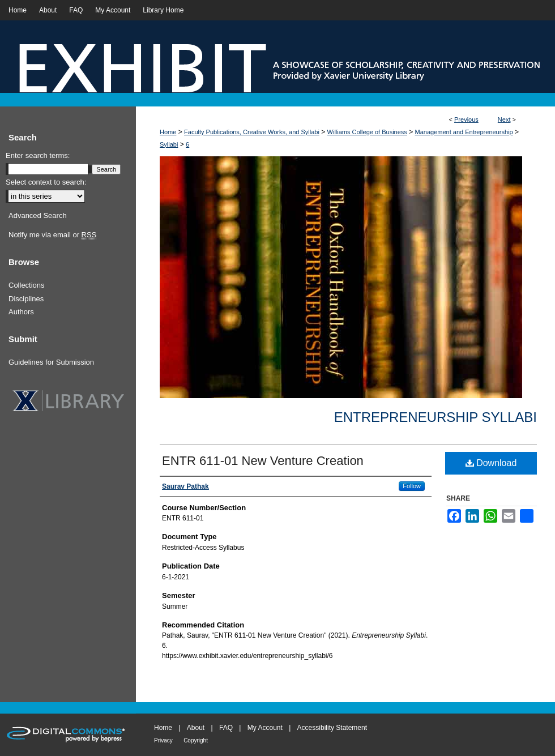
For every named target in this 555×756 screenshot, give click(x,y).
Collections (27, 285)
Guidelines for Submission (51, 362)
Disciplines (26, 299)
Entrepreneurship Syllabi (436, 417)
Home (168, 132)
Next (504, 119)
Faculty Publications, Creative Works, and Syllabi (252, 132)
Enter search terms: (38, 155)
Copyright (196, 740)
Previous (466, 119)
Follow (412, 486)
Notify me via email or (52, 235)
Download (491, 463)
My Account (265, 728)
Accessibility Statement (332, 728)
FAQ (226, 728)
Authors (21, 312)
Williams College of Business (367, 132)
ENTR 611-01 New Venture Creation (263, 461)
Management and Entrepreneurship (464, 132)
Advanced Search (38, 215)
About (196, 728)
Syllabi (169, 144)
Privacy (163, 740)
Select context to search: (46, 182)
